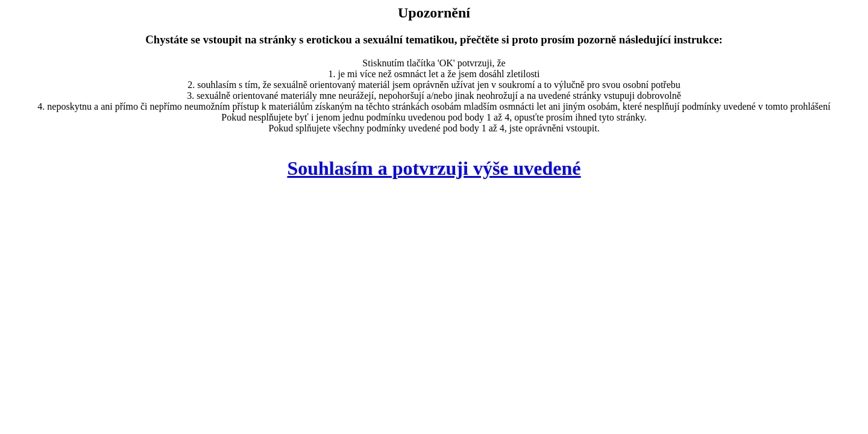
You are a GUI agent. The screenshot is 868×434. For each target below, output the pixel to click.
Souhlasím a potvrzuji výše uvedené (434, 168)
